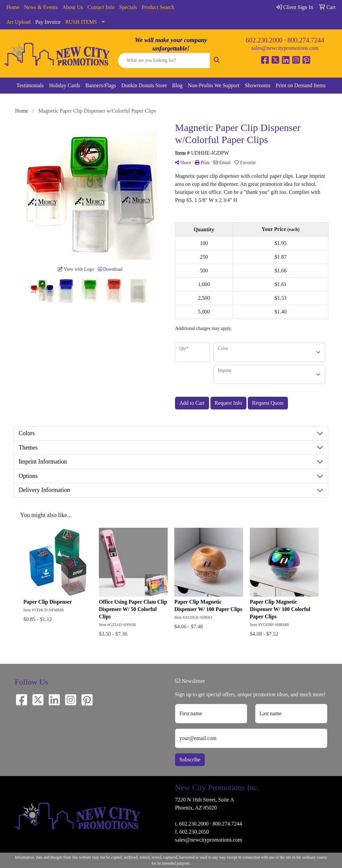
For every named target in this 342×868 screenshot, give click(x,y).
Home (13, 7)
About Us (73, 7)
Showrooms (258, 85)
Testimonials (30, 85)
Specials (128, 7)
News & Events (41, 7)
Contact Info (101, 7)
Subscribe (190, 760)
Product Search (158, 7)
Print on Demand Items (301, 85)
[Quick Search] (164, 60)
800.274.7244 (306, 40)
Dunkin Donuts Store (144, 85)
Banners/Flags (101, 85)
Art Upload (18, 22)
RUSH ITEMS (81, 22)
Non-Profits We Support (214, 85)
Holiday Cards (65, 85)
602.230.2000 (264, 40)
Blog (177, 85)
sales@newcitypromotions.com (285, 48)
